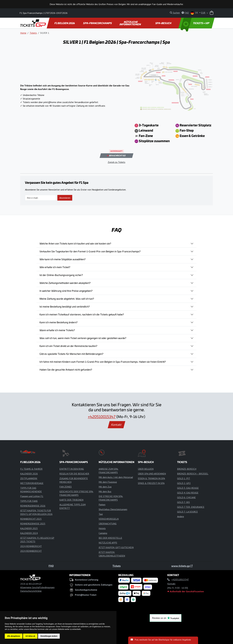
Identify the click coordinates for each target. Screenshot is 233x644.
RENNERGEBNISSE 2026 (33, 506)
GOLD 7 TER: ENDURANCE (191, 507)
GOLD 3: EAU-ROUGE (188, 488)
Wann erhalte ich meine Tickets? (57, 330)
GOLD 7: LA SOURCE (187, 512)
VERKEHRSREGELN (109, 519)
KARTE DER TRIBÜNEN (71, 500)
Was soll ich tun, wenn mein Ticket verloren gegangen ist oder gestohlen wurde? (83, 338)
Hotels (102, 528)
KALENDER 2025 (29, 528)
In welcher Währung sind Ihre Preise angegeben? (66, 291)
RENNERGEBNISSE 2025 (33, 524)
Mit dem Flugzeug (108, 482)
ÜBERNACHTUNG (108, 524)
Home (23, 33)
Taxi (101, 514)
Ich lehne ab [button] (30, 636)
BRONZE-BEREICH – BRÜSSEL (193, 474)
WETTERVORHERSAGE (32, 483)
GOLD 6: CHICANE (186, 497)
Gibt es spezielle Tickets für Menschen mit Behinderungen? (71, 354)
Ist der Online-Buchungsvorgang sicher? (61, 275)
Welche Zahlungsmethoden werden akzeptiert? (65, 283)
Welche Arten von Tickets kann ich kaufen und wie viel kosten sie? (75, 243)
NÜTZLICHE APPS (108, 543)
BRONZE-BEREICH (187, 469)
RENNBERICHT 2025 (31, 519)
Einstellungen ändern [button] (49, 636)
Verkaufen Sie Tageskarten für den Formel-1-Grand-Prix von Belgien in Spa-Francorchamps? (90, 251)
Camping (103, 533)
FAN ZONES (66, 487)
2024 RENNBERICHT (31, 546)
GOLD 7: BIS (183, 502)
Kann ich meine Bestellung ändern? (58, 322)
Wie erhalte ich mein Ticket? (55, 267)
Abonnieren (65, 198)
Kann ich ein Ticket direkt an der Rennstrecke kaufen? (68, 346)
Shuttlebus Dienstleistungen (113, 509)
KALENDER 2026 (29, 474)
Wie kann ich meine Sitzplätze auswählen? (62, 259)
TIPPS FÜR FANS (29, 501)
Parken (102, 505)
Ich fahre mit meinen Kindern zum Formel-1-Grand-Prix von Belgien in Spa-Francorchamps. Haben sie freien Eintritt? (103, 362)
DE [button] (195, 13)
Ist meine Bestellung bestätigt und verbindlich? (65, 306)
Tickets (33, 33)
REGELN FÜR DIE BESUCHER (74, 474)
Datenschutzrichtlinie (31, 591)
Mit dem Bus (105, 491)
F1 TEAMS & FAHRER (31, 469)
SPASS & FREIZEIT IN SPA (151, 483)
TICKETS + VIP (195, 23)
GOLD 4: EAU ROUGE (188, 493)
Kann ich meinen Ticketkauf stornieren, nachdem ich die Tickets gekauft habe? (82, 314)
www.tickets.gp (182, 566)
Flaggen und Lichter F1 (32, 496)
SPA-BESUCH (163, 23)
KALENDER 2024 (29, 533)
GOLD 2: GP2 (184, 483)
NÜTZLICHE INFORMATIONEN (130, 23)
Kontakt (116, 425)
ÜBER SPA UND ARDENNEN (152, 474)
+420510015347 (102, 416)
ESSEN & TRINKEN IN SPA (151, 478)
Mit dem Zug (105, 487)
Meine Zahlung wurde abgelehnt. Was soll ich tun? (67, 299)
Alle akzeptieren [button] (14, 636)
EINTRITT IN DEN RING (72, 469)
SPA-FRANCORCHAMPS (98, 23)
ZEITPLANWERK (29, 478)
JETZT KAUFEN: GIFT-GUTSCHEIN (116, 547)
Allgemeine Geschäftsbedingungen (37, 587)
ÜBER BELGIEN (146, 469)
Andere (181, 516)
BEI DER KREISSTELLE (110, 538)
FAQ (51, 566)
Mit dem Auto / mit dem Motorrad (116, 477)
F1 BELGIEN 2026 (65, 23)
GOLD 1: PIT (184, 478)
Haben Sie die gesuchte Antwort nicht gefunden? (66, 370)
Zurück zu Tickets (116, 162)
